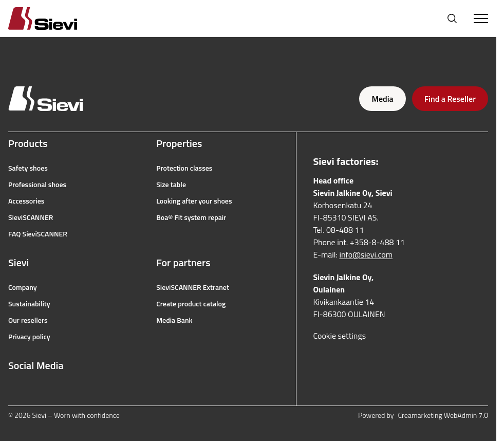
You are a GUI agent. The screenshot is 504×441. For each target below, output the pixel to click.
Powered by (423, 415)
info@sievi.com (366, 254)
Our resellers (28, 320)
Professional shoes (37, 185)
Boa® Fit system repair (191, 217)
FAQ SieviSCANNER (38, 234)
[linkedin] (81, 390)
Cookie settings (339, 336)
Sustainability (29, 304)
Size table (171, 185)
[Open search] (452, 19)
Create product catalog (191, 304)
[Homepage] (55, 18)
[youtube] (59, 390)
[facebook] (13, 390)
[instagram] (36, 390)
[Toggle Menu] (481, 19)
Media (382, 99)
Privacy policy (29, 337)
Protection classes (184, 168)
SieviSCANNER (31, 217)
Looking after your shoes (194, 201)
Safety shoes (28, 168)
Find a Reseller (450, 99)
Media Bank (174, 320)
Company (23, 287)
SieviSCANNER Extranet (193, 287)
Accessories (26, 201)
